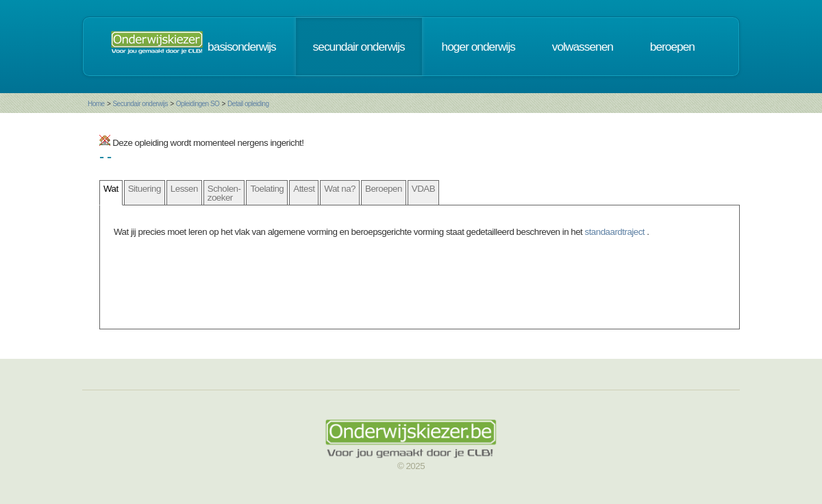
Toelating (267, 189)
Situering (145, 189)
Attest (304, 189)
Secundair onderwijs (140, 104)
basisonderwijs (242, 47)
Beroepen (384, 189)
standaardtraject (616, 232)
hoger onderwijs (478, 47)
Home (96, 104)
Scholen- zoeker (224, 193)
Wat (111, 189)
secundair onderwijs (359, 47)
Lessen (184, 189)
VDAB (423, 189)
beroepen (672, 47)
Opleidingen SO (198, 104)
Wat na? (340, 189)
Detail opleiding (248, 104)
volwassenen (583, 47)
